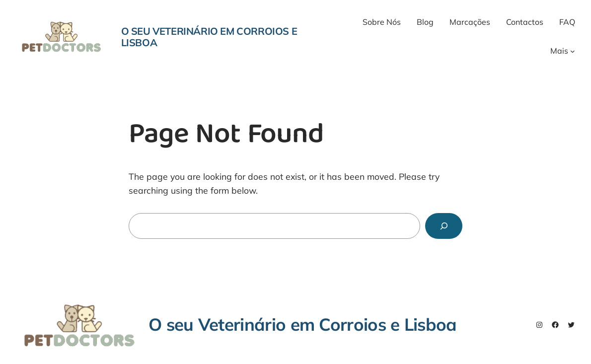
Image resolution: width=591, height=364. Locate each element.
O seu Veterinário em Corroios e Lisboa (209, 37)
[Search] (444, 226)
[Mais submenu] (573, 51)
